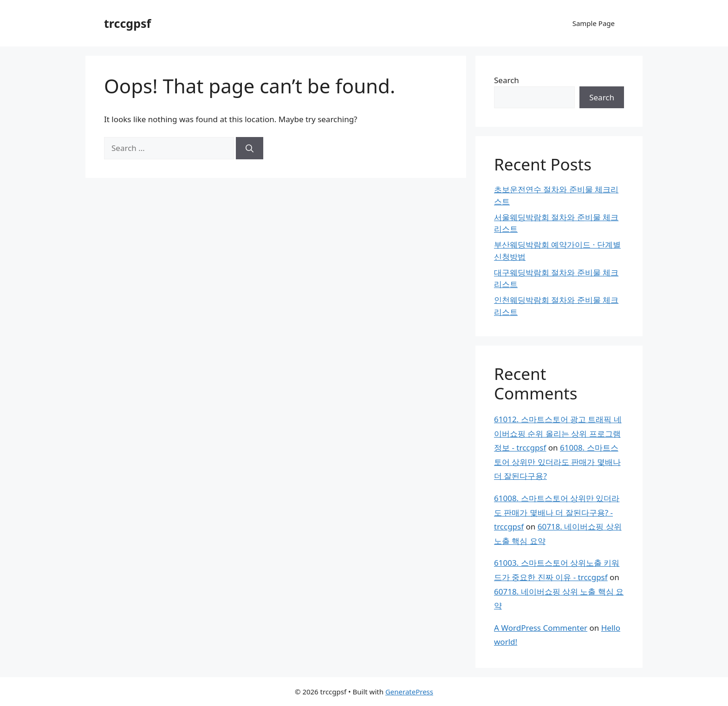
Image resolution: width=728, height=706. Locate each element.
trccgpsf (127, 23)
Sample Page (594, 23)
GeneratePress (409, 692)
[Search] (250, 148)
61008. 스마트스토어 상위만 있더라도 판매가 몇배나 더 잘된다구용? (557, 462)
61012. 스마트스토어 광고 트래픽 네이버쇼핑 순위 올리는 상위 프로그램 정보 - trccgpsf (558, 433)
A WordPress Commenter (541, 628)
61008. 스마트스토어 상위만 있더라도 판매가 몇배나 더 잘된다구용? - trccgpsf (557, 512)
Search (507, 80)
